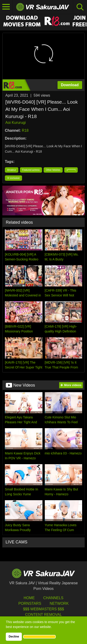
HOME (29, 598)
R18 (25, 130)
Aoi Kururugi (16, 123)
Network (59, 603)
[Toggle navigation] (6, 7)
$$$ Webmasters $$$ (43, 609)
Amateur (12, 170)
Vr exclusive (13, 178)
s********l (71, 170)
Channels (53, 598)
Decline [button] (14, 637)
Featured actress (31, 170)
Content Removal (43, 615)
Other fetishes (53, 170)
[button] (39, 637)
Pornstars (30, 603)
